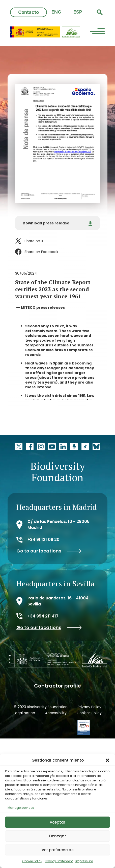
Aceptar (57, 822)
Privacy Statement (59, 861)
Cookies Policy (89, 713)
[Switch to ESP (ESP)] (78, 12)
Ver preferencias (58, 850)
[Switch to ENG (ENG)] (56, 12)
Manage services (21, 808)
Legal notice (24, 713)
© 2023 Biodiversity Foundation (41, 707)
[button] (107, 760)
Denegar (58, 836)
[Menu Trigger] (97, 32)
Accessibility (56, 713)
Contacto (28, 12)
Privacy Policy (90, 707)
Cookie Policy (32, 861)
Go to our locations (49, 551)
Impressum (84, 861)
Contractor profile (57, 686)
